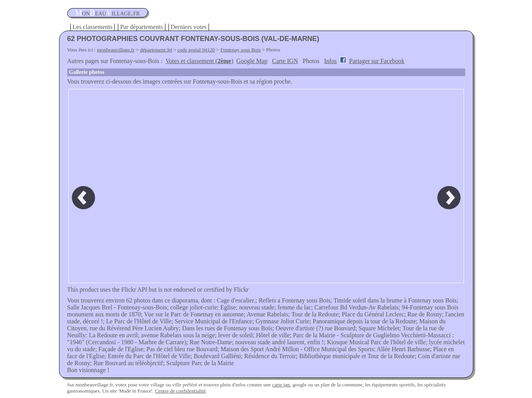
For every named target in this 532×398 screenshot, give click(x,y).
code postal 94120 (196, 50)
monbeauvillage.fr (116, 50)
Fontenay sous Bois (240, 50)
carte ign (281, 385)
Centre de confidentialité (180, 391)
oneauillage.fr (108, 13)
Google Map (252, 61)
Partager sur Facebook (377, 61)
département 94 (156, 50)
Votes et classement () (200, 61)
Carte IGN (285, 61)
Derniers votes (189, 27)
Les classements (93, 27)
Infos (331, 61)
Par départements (142, 27)
